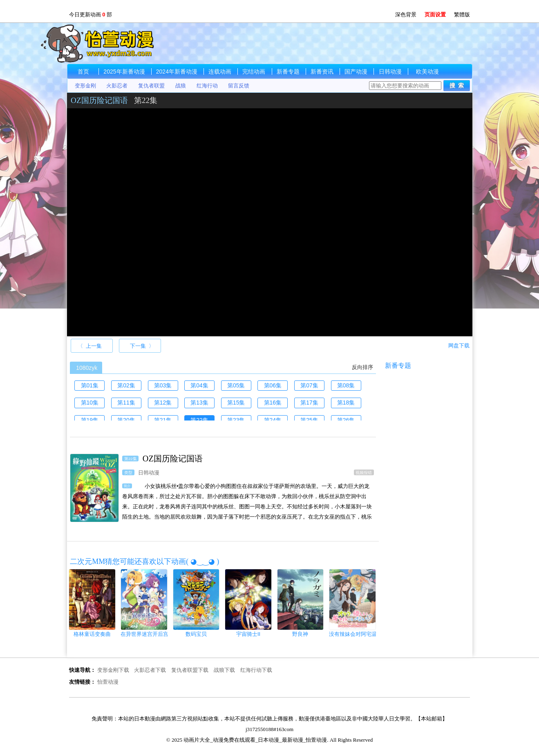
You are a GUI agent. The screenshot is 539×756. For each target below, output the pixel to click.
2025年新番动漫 (124, 72)
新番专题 (288, 72)
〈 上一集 (90, 346)
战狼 (181, 86)
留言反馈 (239, 86)
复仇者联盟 (151, 86)
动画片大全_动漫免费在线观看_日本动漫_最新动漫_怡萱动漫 (107, 43)
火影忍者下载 (150, 670)
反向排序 (362, 367)
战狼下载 (224, 670)
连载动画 (220, 72)
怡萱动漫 (108, 682)
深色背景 (406, 15)
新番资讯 (322, 72)
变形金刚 (85, 86)
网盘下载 (459, 346)
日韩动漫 (390, 72)
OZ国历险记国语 (99, 100)
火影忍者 (117, 86)
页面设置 (435, 15)
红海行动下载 (256, 670)
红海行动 (207, 86)
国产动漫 (356, 72)
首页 (83, 72)
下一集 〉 (142, 346)
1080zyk (87, 368)
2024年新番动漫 (177, 72)
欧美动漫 (427, 72)
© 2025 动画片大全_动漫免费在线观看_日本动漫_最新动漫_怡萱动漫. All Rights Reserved (269, 740)
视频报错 (364, 472)
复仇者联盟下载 (190, 670)
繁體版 (462, 15)
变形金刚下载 (113, 670)
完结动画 (254, 72)
